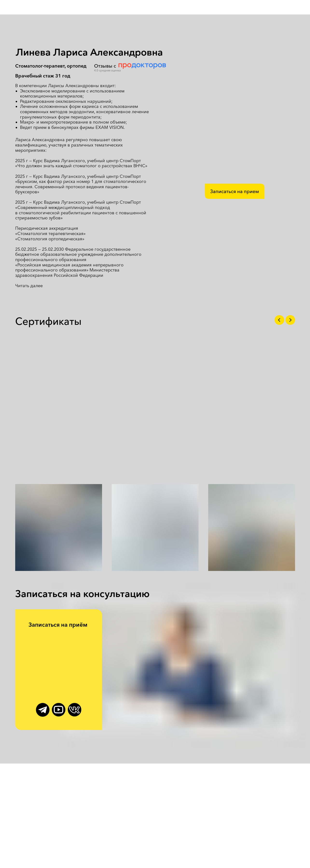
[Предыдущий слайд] (279, 320)
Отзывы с (105, 66)
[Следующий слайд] (290, 320)
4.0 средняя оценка (107, 70)
